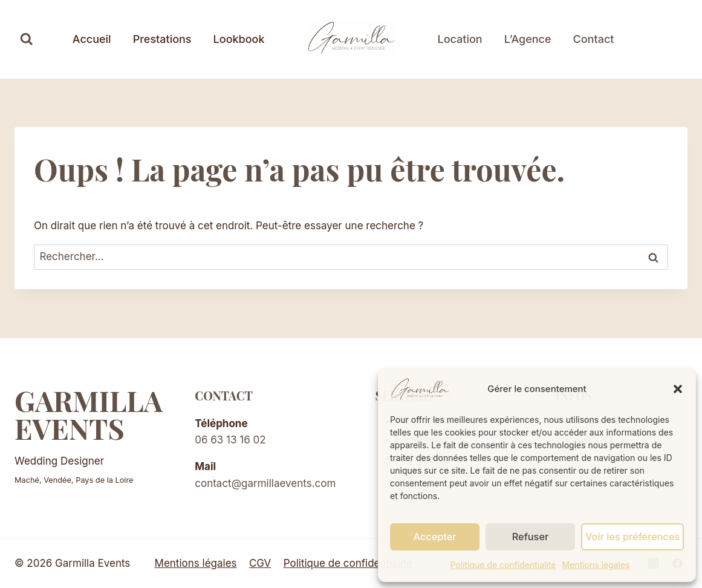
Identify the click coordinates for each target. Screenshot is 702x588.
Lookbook (239, 39)
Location (460, 39)
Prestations (162, 39)
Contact (594, 39)
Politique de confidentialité (503, 565)
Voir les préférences (634, 536)
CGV (260, 563)
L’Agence (528, 39)
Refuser (532, 536)
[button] (678, 389)
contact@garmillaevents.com (265, 483)
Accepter (435, 536)
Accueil (92, 39)
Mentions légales (596, 565)
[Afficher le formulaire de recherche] (27, 39)
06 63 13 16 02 (230, 440)
